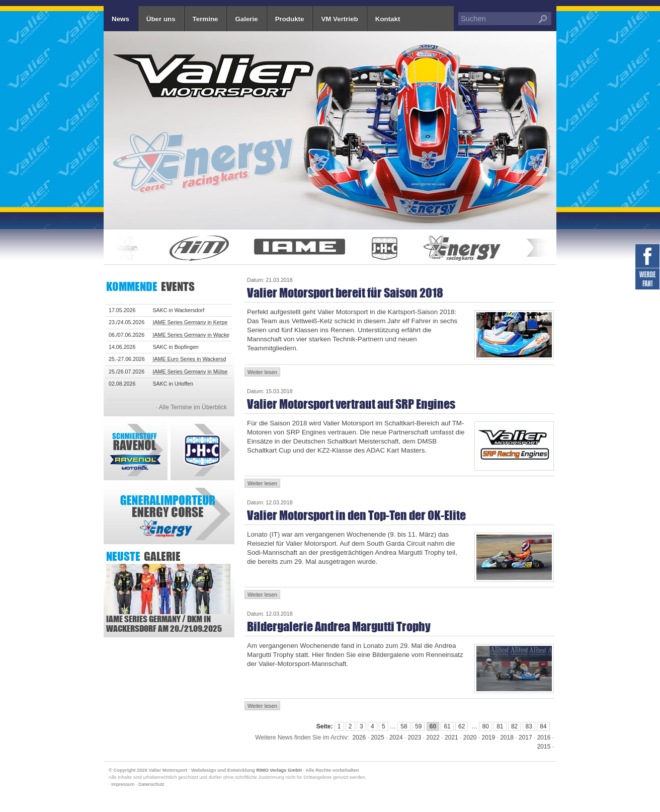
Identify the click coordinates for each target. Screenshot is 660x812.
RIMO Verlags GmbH (279, 770)
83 (529, 726)
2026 (359, 737)
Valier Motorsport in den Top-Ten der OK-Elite (356, 515)
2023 (415, 737)
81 (500, 726)
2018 (507, 737)
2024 (396, 737)
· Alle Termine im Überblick (191, 407)
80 (485, 726)
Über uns (161, 19)
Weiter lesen (262, 372)
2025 (378, 737)
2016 (544, 737)
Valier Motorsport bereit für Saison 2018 (345, 293)
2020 (470, 737)
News (120, 19)
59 (418, 726)
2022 (433, 737)
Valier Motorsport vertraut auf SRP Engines (351, 404)
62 (462, 726)
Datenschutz (151, 784)
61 (447, 726)
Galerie (246, 19)
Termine (205, 19)
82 (514, 726)
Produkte (290, 19)
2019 (488, 737)
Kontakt (388, 19)
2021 (451, 737)
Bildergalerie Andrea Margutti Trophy (339, 626)
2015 (544, 747)
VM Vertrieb (339, 19)
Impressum (123, 784)
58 (404, 726)
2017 (525, 737)
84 (543, 726)
